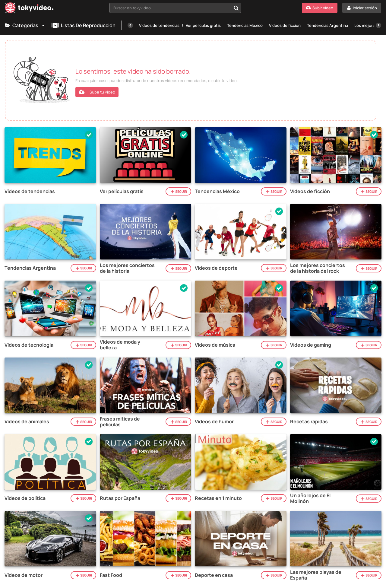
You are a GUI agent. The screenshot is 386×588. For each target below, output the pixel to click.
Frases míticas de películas (120, 422)
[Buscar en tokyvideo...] (236, 8)
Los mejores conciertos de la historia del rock (318, 268)
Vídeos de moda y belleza (120, 345)
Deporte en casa (214, 575)
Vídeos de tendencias (159, 25)
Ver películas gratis (203, 25)
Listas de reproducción (84, 25)
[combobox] (175, 8)
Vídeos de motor (24, 575)
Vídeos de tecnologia (29, 345)
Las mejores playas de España (316, 575)
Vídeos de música (215, 345)
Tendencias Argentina (327, 25)
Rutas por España (120, 498)
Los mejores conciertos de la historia (127, 268)
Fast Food (111, 575)
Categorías (25, 25)
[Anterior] (130, 25)
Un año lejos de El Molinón (310, 498)
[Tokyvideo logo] (29, 9)
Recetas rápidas (309, 422)
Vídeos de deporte (216, 268)
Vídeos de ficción (285, 25)
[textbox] (170, 8)
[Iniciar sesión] (362, 8)
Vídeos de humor (214, 422)
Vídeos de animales (27, 422)
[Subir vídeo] (320, 8)
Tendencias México (245, 25)
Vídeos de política (25, 498)
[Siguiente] (378, 25)
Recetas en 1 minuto (218, 498)
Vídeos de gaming (311, 345)
